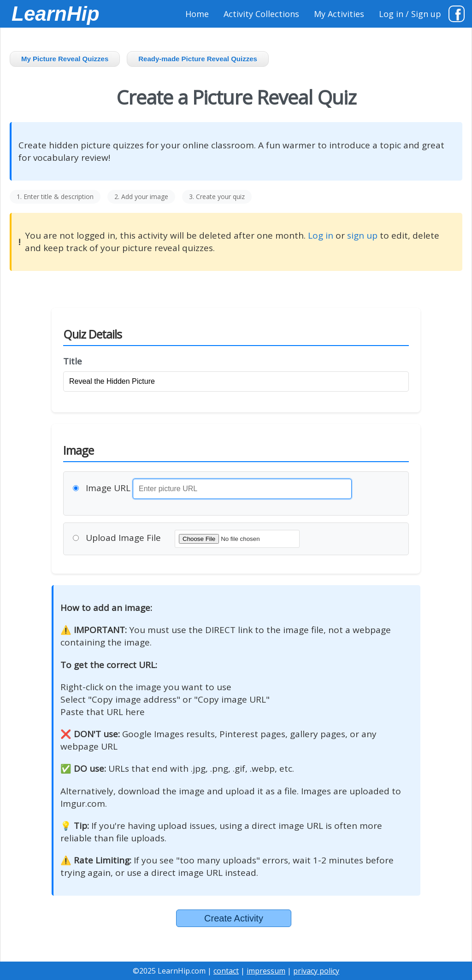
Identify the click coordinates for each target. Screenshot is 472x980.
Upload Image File (123, 538)
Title (73, 361)
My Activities (339, 14)
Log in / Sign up (410, 14)
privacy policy (316, 971)
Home (197, 14)
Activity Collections (261, 14)
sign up (362, 235)
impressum (266, 971)
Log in (321, 235)
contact (226, 971)
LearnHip (56, 14)
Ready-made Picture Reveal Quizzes (198, 59)
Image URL (108, 488)
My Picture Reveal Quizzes (65, 59)
